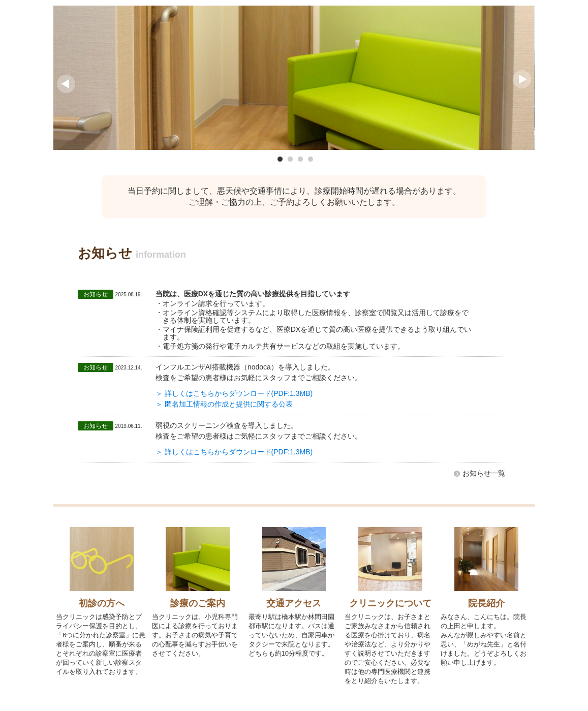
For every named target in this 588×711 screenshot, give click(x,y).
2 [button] (290, 159)
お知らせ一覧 (484, 473)
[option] (294, 78)
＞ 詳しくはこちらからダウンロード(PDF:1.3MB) (234, 393)
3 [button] (300, 159)
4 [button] (311, 159)
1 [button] (280, 159)
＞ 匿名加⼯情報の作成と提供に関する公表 (224, 404)
